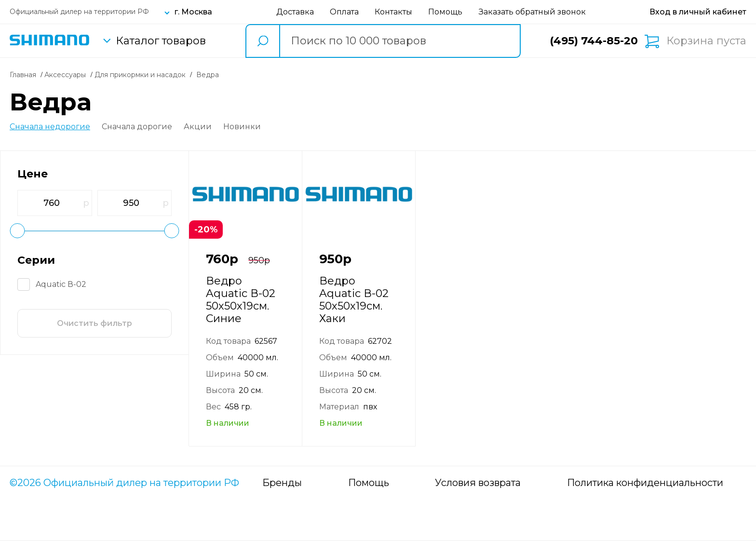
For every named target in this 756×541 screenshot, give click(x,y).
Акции (198, 127)
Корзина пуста (706, 41)
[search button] (262, 41)
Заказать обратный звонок (532, 12)
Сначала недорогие (50, 127)
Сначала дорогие (137, 127)
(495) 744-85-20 (594, 41)
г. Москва (193, 12)
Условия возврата (478, 483)
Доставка (295, 12)
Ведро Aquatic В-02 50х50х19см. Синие (241, 300)
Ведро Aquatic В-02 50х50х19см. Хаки (354, 300)
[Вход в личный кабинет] (698, 12)
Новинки (242, 127)
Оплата (344, 12)
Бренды (282, 483)
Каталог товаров (161, 41)
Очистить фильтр (94, 323)
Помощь (445, 12)
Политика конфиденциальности (645, 483)
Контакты (393, 12)
